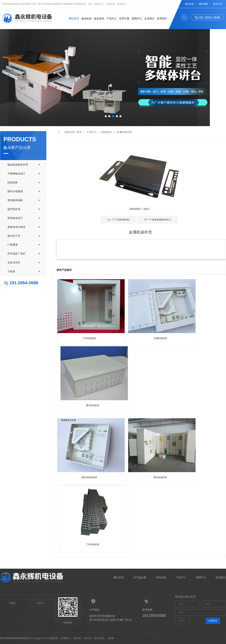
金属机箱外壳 (124, 132)
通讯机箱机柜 (93, 405)
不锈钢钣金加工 (16, 174)
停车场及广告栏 (16, 254)
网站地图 (203, 4)
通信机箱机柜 (160, 477)
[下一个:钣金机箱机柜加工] (158, 220)
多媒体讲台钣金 (16, 227)
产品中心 (112, 19)
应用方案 (124, 19)
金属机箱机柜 (160, 338)
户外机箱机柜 (89, 338)
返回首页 (189, 4)
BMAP (77, 638)
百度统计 (66, 638)
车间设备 (161, 577)
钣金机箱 (87, 19)
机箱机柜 (13, 182)
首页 (79, 132)
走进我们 (149, 19)
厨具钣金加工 (15, 218)
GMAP (87, 638)
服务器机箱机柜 (89, 477)
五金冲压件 (14, 262)
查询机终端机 (15, 200)
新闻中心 (137, 19)
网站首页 (74, 19)
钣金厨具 (99, 19)
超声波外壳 (14, 209)
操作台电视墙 (15, 191)
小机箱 (11, 271)
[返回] (146, 209)
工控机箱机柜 (93, 544)
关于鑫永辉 (140, 577)
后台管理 (99, 638)
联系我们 (162, 19)
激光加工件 (14, 236)
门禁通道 (13, 245)
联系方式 (218, 4)
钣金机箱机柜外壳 (18, 165)
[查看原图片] (136, 209)
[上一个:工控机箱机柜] (119, 220)
